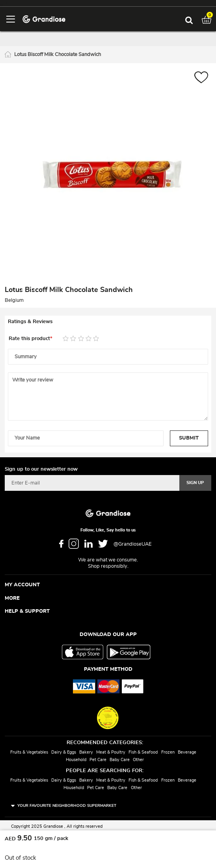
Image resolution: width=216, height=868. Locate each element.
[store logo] (44, 19)
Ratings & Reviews (30, 322)
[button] (201, 78)
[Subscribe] (195, 483)
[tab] (108, 322)
